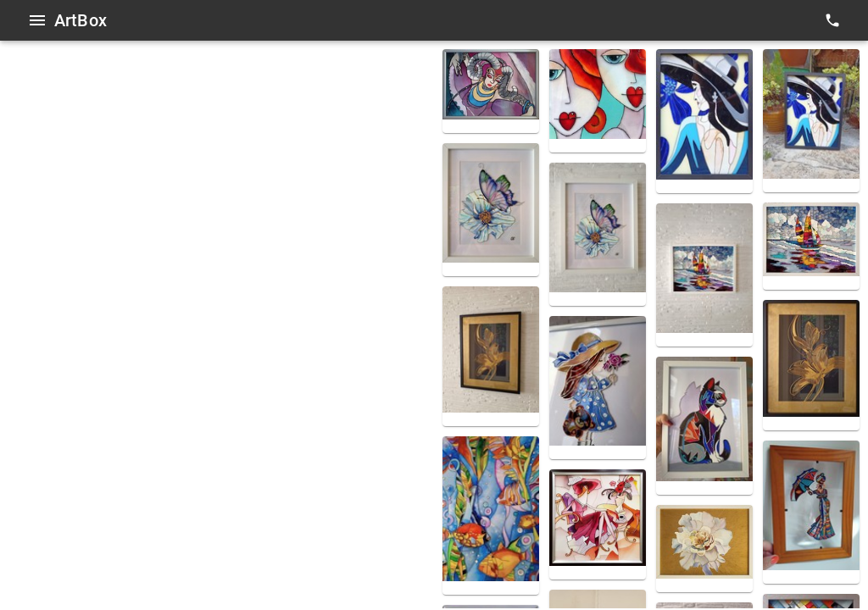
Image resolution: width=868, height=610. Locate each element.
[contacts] (832, 20)
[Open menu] (37, 20)
